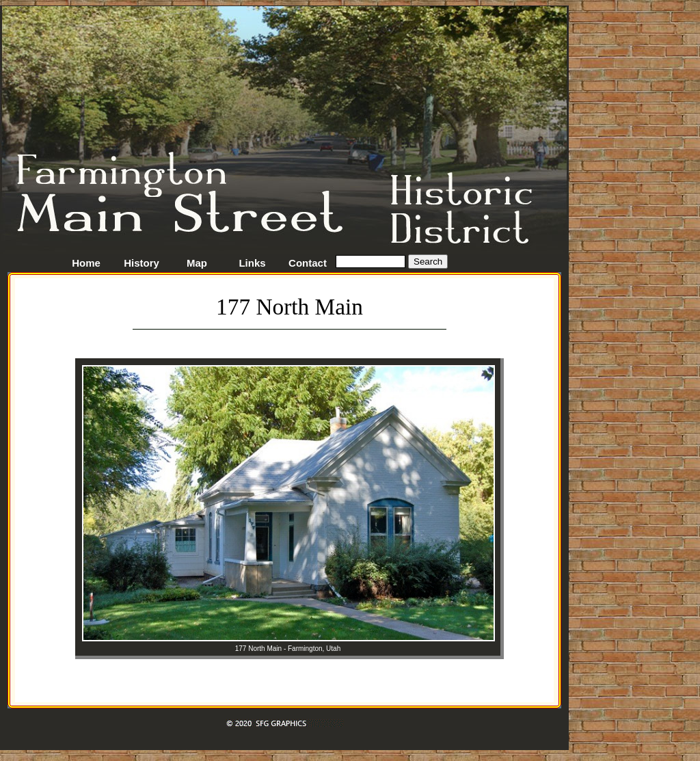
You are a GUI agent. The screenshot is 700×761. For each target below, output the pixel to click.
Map (197, 263)
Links (252, 263)
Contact (308, 263)
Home (86, 263)
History (142, 263)
